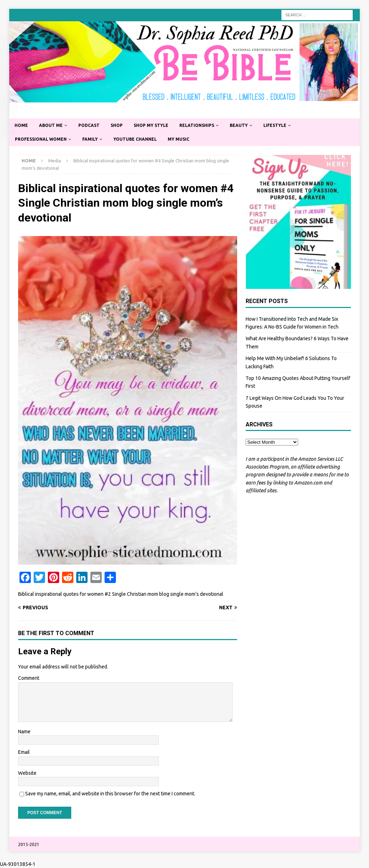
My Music (178, 139)
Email (24, 752)
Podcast (89, 125)
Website (27, 773)
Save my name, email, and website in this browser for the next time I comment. (110, 794)
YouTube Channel (135, 139)
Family (90, 139)
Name (24, 732)
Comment (29, 678)
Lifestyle (275, 125)
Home (21, 125)
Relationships (197, 125)
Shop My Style (151, 125)
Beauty (239, 125)
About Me (51, 125)
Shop (117, 125)
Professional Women (41, 139)
